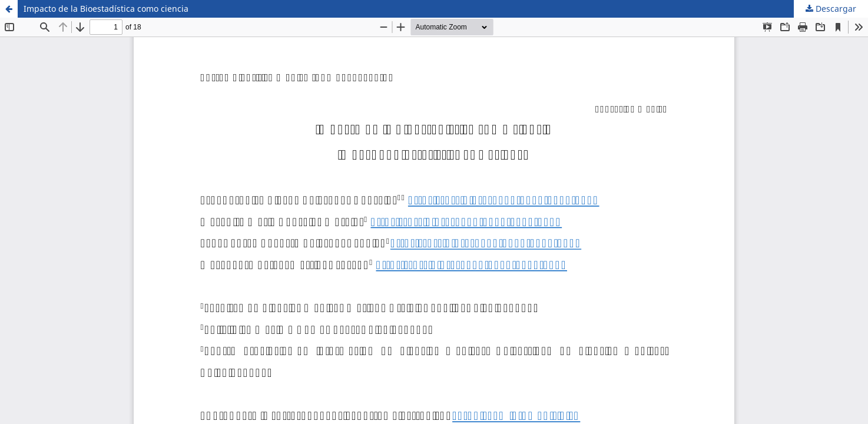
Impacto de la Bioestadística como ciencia (106, 9)
